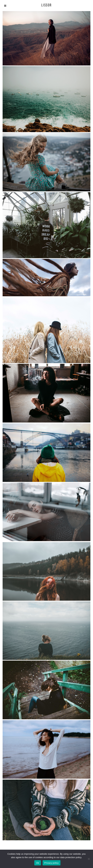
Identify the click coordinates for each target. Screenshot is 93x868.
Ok (37, 863)
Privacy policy (52, 863)
